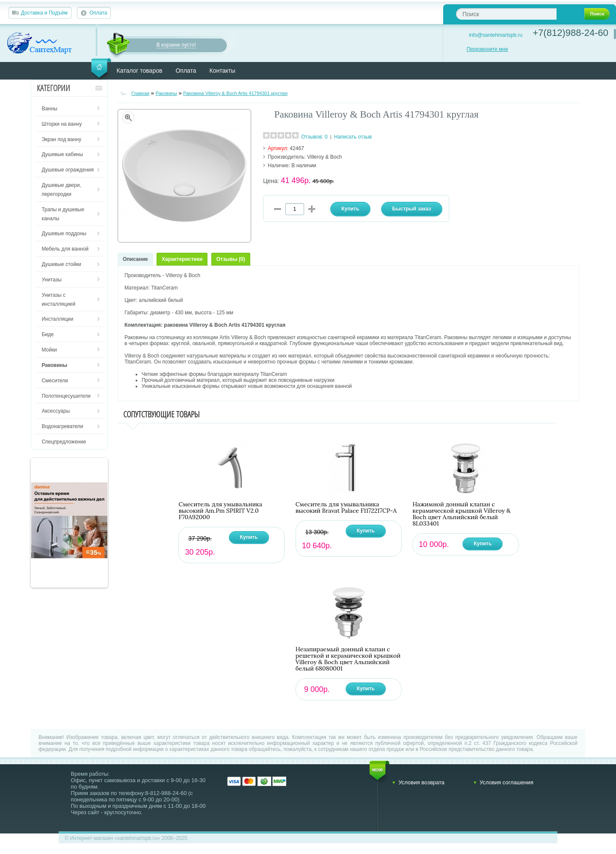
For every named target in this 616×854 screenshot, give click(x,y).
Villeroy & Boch (324, 157)
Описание (135, 259)
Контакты (222, 71)
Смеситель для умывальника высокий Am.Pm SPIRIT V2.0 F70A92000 (220, 511)
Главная (140, 93)
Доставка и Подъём (44, 13)
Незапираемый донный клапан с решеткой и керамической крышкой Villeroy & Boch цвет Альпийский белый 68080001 (348, 659)
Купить (249, 537)
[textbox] (506, 14)
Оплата (98, 13)
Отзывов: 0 (314, 137)
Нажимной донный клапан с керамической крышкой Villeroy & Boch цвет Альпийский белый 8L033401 (461, 514)
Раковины (166, 93)
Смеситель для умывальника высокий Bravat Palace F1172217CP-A (346, 508)
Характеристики (182, 259)
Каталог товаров (140, 71)
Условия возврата (421, 782)
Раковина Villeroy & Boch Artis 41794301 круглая (235, 93)
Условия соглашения (506, 782)
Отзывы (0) (231, 259)
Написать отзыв (353, 137)
